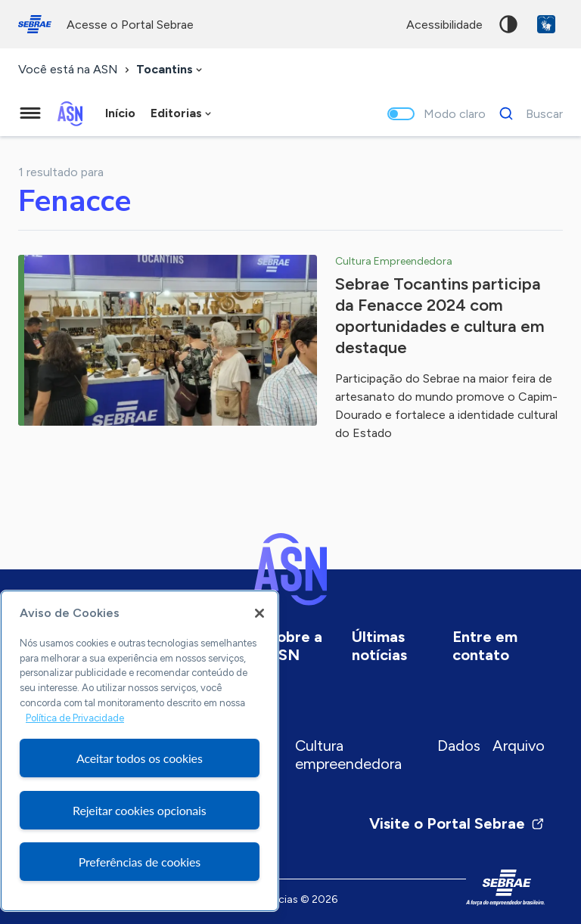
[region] (140, 751)
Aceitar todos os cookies (140, 758)
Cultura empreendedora (348, 755)
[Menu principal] (30, 113)
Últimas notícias (379, 646)
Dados (459, 746)
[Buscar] (527, 113)
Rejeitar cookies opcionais (140, 810)
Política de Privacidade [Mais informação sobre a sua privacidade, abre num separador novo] (75, 718)
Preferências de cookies (140, 862)
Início (120, 113)
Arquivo (519, 746)
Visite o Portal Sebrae (457, 823)
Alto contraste (508, 24)
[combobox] (171, 70)
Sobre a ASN (295, 646)
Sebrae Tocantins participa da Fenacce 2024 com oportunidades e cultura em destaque (440, 316)
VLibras (546, 24)
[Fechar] (259, 613)
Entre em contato (485, 646)
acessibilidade (444, 25)
